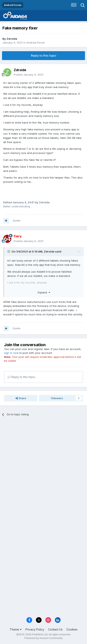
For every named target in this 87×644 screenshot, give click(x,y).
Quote (17, 220)
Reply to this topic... (22, 377)
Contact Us (55, 629)
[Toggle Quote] (9, 251)
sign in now (11, 353)
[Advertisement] (43, 466)
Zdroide (12, 39)
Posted (29, 75)
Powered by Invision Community (44, 638)
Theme (16, 629)
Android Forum (36, 43)
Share (21, 398)
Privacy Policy (35, 629)
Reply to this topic (44, 56)
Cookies (72, 629)
